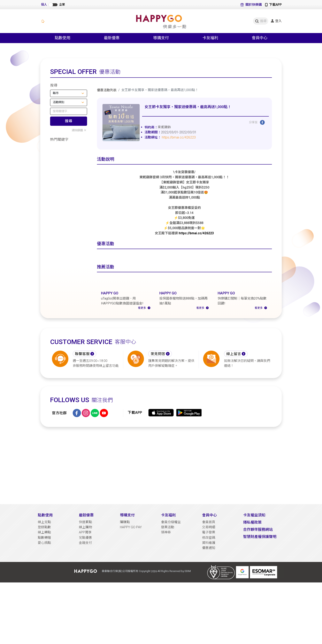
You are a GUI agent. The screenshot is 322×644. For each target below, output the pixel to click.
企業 (62, 5)
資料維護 (209, 586)
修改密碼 (209, 581)
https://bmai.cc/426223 (179, 137)
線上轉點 (44, 576)
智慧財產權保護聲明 (260, 580)
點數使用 (45, 558)
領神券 (166, 576)
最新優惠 (86, 558)
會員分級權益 (171, 565)
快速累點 (85, 565)
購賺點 (125, 565)
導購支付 (127, 558)
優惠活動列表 (107, 90)
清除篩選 (79, 130)
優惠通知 (209, 591)
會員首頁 (209, 565)
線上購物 (85, 570)
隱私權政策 (252, 566)
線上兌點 (44, 565)
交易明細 (209, 570)
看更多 (144, 351)
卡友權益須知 (254, 558)
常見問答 (158, 397)
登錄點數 (44, 570)
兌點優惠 (85, 581)
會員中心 (209, 558)
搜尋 (69, 121)
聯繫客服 (82, 397)
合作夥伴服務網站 (258, 573)
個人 (44, 5)
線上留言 (234, 397)
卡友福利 (168, 558)
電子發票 (209, 576)
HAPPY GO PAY (131, 570)
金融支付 (85, 586)
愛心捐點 (44, 586)
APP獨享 (85, 576)
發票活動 (168, 570)
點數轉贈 (44, 581)
